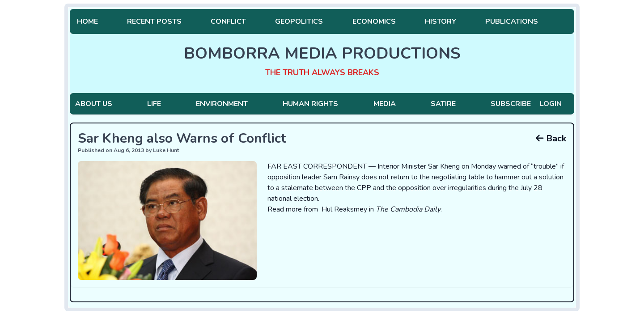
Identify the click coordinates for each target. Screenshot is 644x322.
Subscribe (511, 104)
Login (551, 104)
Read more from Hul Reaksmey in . (355, 209)
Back (551, 138)
